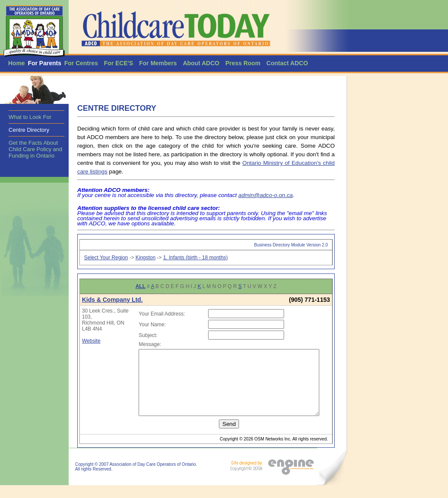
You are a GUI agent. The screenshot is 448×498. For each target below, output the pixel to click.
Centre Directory (29, 130)
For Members (158, 63)
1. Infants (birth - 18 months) (195, 258)
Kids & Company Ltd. (112, 300)
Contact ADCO (287, 63)
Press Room (243, 63)
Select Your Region (106, 258)
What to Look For (30, 117)
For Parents (45, 63)
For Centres (81, 63)
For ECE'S (118, 63)
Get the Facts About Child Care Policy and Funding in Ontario (35, 149)
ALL (141, 286)
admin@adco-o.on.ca (265, 195)
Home (17, 63)
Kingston (146, 258)
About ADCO (201, 63)
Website (91, 341)
